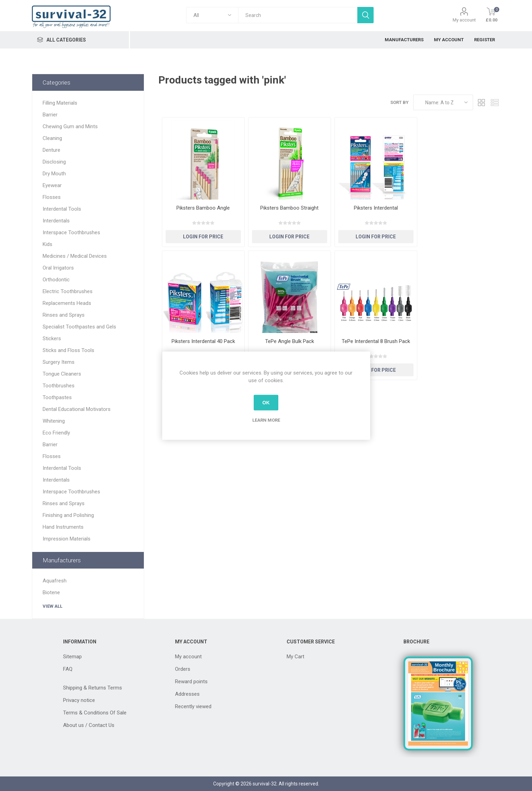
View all (53, 606)
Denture (51, 150)
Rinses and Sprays (64, 315)
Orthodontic (56, 280)
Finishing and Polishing (68, 515)
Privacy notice (79, 700)
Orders (183, 669)
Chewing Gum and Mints (70, 126)
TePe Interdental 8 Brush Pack (376, 341)
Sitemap (72, 657)
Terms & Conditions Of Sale (95, 713)
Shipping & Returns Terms (93, 688)
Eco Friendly (56, 433)
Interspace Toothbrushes (71, 232)
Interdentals (56, 221)
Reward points (191, 682)
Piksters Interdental (376, 208)
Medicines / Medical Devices (75, 256)
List (495, 102)
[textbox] (298, 15)
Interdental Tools (62, 209)
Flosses (52, 197)
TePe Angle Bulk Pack (290, 341)
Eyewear (52, 185)
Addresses (187, 694)
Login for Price (203, 237)
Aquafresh (55, 581)
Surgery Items (59, 362)
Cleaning (52, 138)
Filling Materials (60, 103)
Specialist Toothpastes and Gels (79, 327)
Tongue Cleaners (62, 374)
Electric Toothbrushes (68, 291)
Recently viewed (193, 706)
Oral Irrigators (58, 268)
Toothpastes (57, 397)
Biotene (51, 592)
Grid (482, 102)
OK (266, 403)
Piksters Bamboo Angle (203, 208)
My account (464, 20)
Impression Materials (67, 539)
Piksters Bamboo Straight (289, 208)
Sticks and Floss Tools (68, 350)
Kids (47, 244)
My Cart (295, 657)
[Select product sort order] (443, 102)
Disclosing (54, 162)
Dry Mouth (54, 174)
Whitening (54, 421)
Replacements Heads (67, 303)
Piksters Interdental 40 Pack (203, 341)
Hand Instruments (63, 527)
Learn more (266, 420)
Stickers (52, 339)
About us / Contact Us (89, 725)
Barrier (50, 115)
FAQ (68, 669)
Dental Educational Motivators (77, 409)
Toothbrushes (59, 386)
